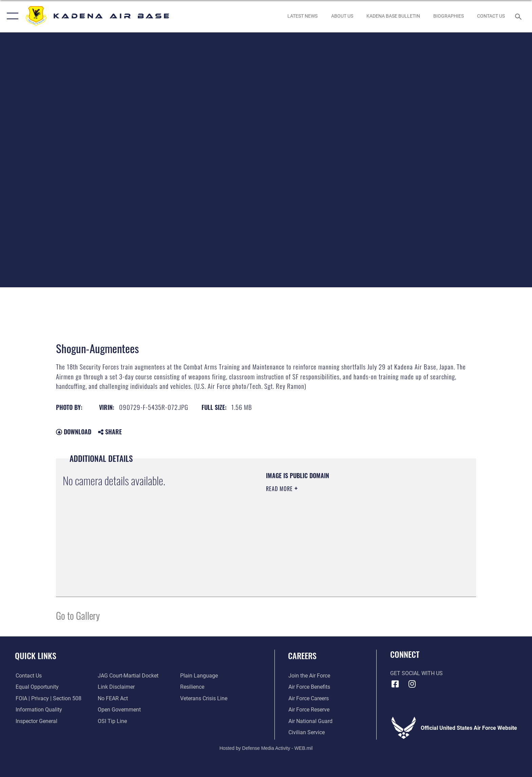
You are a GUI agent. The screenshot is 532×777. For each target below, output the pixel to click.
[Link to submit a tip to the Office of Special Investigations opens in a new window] (112, 721)
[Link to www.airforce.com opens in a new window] (309, 676)
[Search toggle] (519, 16)
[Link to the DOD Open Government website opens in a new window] (119, 710)
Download (74, 432)
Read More (280, 489)
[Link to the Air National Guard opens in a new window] (310, 721)
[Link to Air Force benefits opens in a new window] (309, 687)
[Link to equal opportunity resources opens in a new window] (36, 687)
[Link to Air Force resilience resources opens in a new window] (192, 687)
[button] (11, 16)
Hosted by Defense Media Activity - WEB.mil (266, 748)
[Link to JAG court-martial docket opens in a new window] (128, 676)
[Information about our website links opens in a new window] (116, 687)
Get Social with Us (416, 673)
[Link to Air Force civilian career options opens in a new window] (306, 732)
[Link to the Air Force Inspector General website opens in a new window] (36, 721)
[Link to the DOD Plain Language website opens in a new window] (199, 676)
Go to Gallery (78, 615)
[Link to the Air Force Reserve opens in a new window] (309, 710)
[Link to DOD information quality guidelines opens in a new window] (38, 710)
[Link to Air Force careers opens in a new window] (308, 698)
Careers (302, 656)
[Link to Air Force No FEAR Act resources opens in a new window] (113, 698)
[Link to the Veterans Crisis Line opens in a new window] (204, 698)
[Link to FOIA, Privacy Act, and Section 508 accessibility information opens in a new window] (48, 698)
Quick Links (36, 656)
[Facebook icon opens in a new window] (395, 684)
